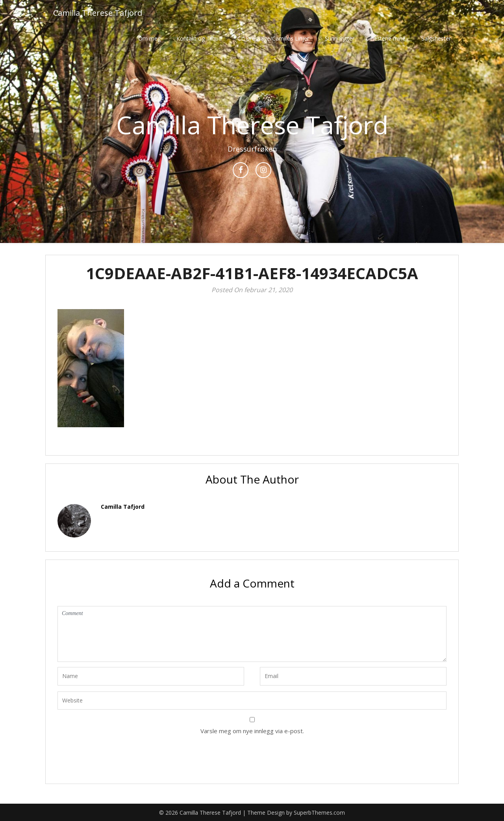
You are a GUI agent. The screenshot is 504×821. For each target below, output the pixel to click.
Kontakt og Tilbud (199, 38)
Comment (252, 634)
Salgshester (436, 38)
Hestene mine (388, 38)
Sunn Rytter (340, 38)
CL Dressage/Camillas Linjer (273, 38)
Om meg (149, 38)
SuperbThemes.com (319, 813)
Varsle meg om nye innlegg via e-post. (252, 731)
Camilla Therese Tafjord (98, 13)
